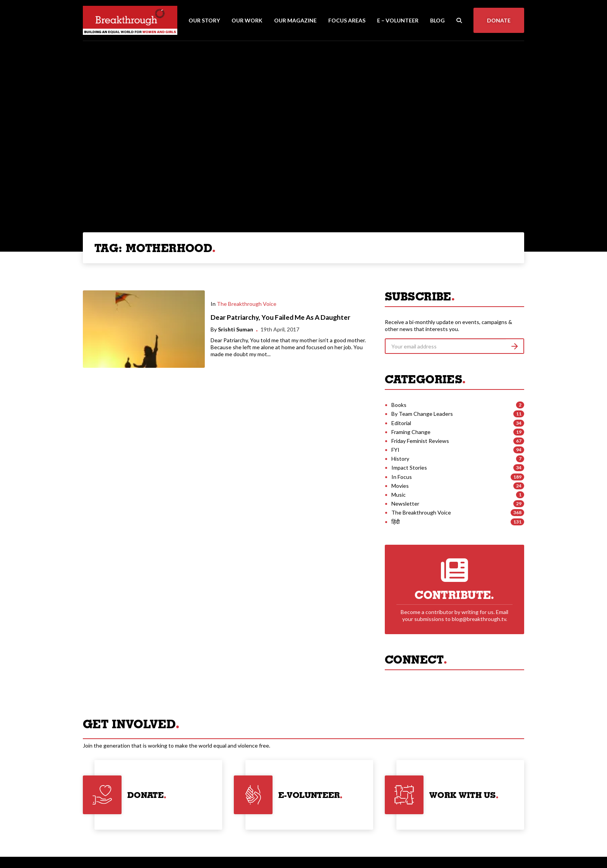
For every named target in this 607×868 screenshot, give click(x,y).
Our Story (204, 20)
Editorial (401, 423)
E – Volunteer (398, 20)
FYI (395, 450)
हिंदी (396, 522)
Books (399, 405)
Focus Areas (347, 20)
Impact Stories (409, 467)
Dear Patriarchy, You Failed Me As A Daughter (280, 317)
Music (399, 495)
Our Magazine (295, 20)
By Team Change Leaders (422, 414)
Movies (400, 486)
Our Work (247, 20)
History (400, 459)
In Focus (402, 477)
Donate (499, 20)
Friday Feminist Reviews (420, 441)
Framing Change (411, 432)
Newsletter (405, 503)
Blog (437, 20)
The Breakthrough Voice (247, 304)
